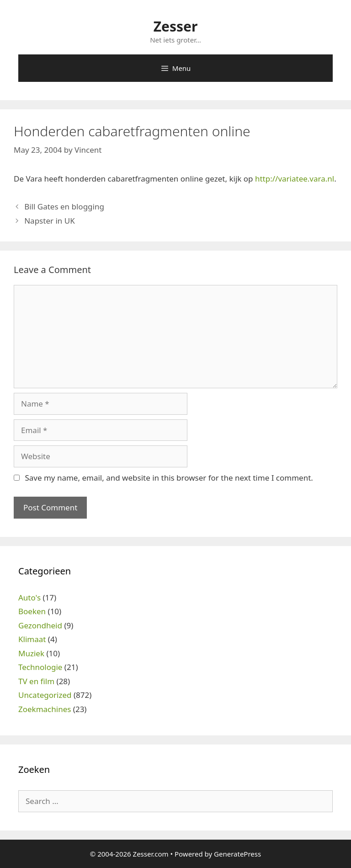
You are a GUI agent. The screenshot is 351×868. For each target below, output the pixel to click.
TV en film (36, 681)
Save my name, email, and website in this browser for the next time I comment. (169, 478)
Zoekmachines (45, 709)
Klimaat (32, 639)
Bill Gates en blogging (64, 206)
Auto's (29, 597)
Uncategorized (45, 695)
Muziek (31, 653)
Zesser (176, 26)
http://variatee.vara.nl (295, 179)
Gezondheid (40, 625)
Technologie (40, 667)
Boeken (32, 611)
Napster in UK (49, 221)
